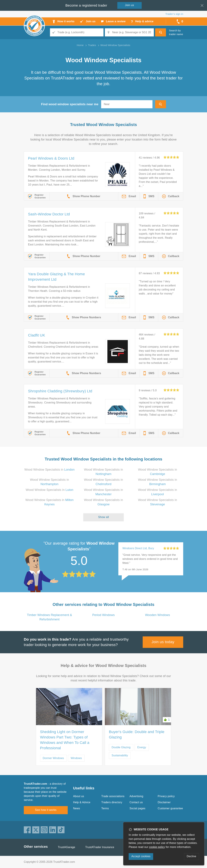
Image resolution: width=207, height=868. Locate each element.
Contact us (136, 802)
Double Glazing (121, 747)
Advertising (136, 796)
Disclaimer (164, 802)
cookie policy (157, 847)
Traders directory (112, 802)
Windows (76, 758)
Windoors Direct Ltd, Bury (138, 548)
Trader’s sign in (174, 14)
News (77, 808)
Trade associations (113, 796)
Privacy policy (166, 796)
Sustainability (120, 755)
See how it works (46, 810)
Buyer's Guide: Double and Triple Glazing (137, 734)
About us (79, 796)
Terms (105, 808)
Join (130, 5)
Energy (142, 747)
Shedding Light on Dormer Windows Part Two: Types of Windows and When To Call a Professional (65, 740)
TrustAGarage (67, 847)
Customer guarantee (170, 808)
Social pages (137, 808)
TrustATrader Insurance (100, 847)
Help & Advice (82, 802)
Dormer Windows (53, 758)
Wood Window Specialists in (49, 470)
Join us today (163, 642)
